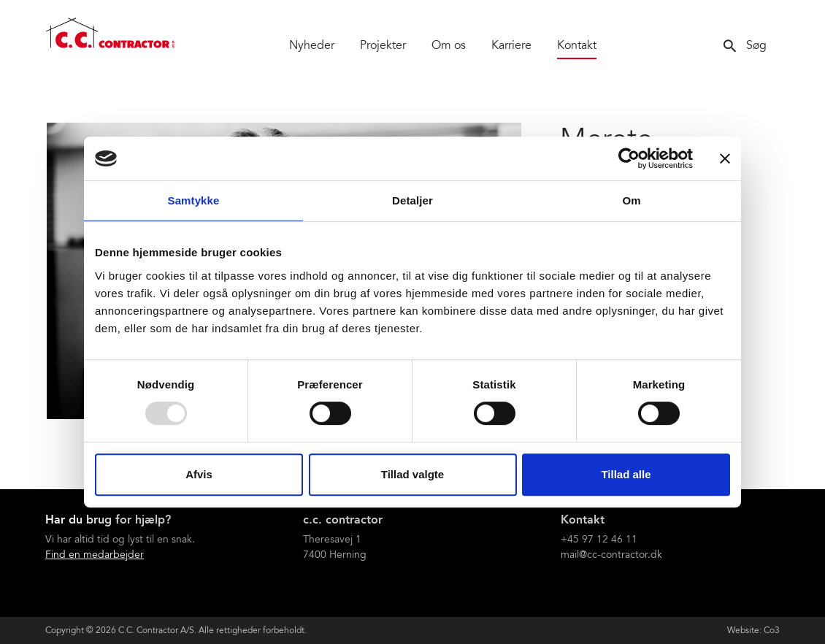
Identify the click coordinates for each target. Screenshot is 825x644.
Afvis (199, 474)
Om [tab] (631, 200)
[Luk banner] (725, 158)
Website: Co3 (753, 631)
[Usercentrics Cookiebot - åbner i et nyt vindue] (629, 158)
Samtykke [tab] (194, 200)
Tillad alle (626, 474)
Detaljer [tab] (412, 200)
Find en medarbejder (95, 556)
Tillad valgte (412, 474)
